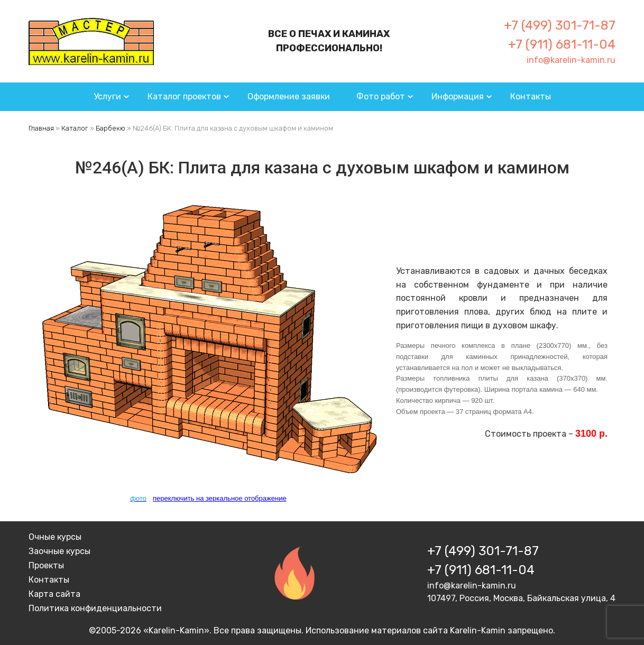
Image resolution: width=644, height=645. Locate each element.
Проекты (46, 565)
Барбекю (111, 128)
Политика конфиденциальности (95, 608)
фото (138, 498)
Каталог (75, 128)
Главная (41, 128)
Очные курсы (55, 537)
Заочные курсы (59, 551)
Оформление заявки (289, 96)
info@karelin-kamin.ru (571, 60)
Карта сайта (54, 594)
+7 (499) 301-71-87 (560, 25)
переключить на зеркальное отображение (220, 498)
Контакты (531, 96)
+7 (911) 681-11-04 (562, 44)
